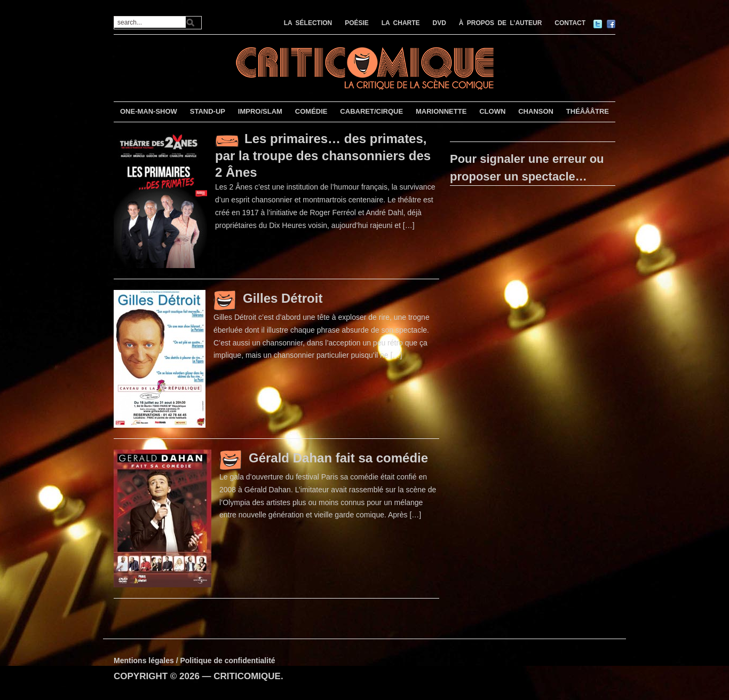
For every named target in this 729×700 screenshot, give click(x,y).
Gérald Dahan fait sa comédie (338, 458)
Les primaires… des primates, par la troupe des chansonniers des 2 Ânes (323, 155)
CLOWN (492, 111)
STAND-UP (208, 111)
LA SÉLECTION (308, 23)
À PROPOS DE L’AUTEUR (501, 23)
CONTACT (570, 23)
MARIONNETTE (441, 111)
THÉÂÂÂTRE (588, 111)
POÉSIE (357, 23)
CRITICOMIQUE (247, 676)
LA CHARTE (401, 23)
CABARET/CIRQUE (371, 111)
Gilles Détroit (283, 298)
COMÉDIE (311, 111)
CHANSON (536, 111)
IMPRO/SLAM (260, 111)
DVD (439, 23)
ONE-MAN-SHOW (149, 111)
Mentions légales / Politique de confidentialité (195, 660)
